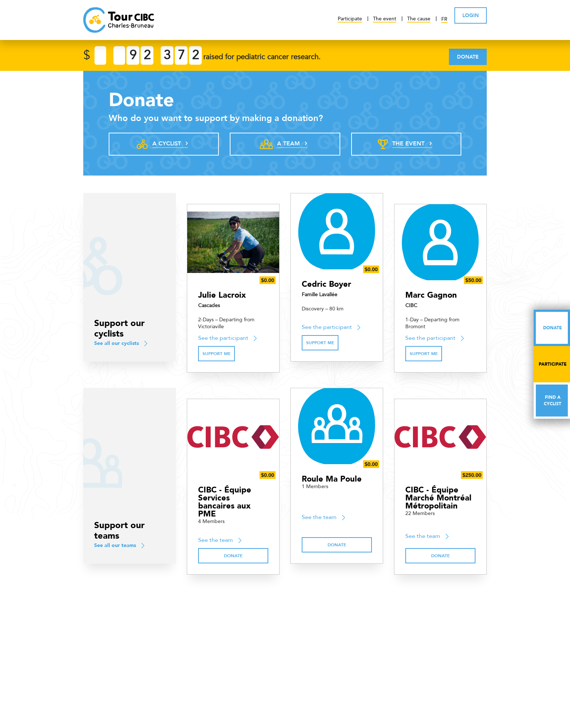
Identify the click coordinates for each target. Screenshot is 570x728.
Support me (216, 354)
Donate (468, 57)
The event (385, 19)
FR (444, 19)
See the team (216, 540)
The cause (419, 19)
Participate (350, 19)
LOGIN (471, 15)
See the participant (223, 338)
